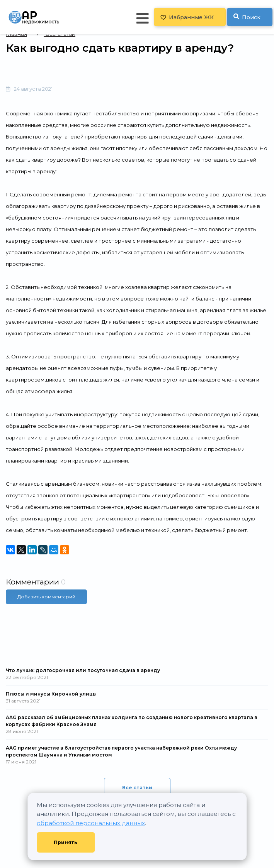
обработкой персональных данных (91, 823)
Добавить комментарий (46, 597)
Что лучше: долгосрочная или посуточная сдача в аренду (83, 670)
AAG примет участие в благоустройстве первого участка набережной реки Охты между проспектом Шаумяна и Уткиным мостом (121, 751)
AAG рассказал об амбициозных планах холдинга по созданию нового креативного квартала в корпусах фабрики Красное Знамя (132, 721)
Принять (66, 842)
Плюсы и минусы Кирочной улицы (51, 694)
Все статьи (137, 788)
